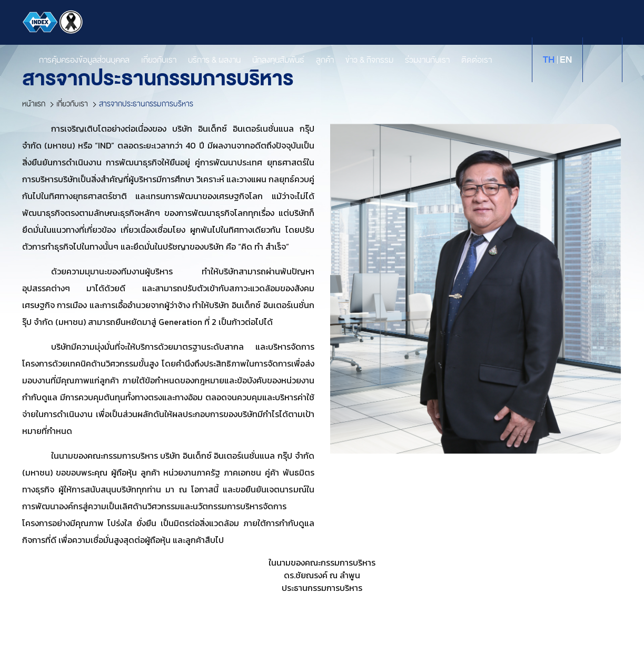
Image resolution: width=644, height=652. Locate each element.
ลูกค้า (315, 60)
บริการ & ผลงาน (204, 60)
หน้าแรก (34, 104)
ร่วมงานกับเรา (417, 60)
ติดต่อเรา (467, 60)
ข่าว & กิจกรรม (359, 60)
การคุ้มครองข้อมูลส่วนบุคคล (74, 60)
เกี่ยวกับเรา (149, 60)
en (566, 60)
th (549, 60)
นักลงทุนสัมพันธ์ (268, 60)
